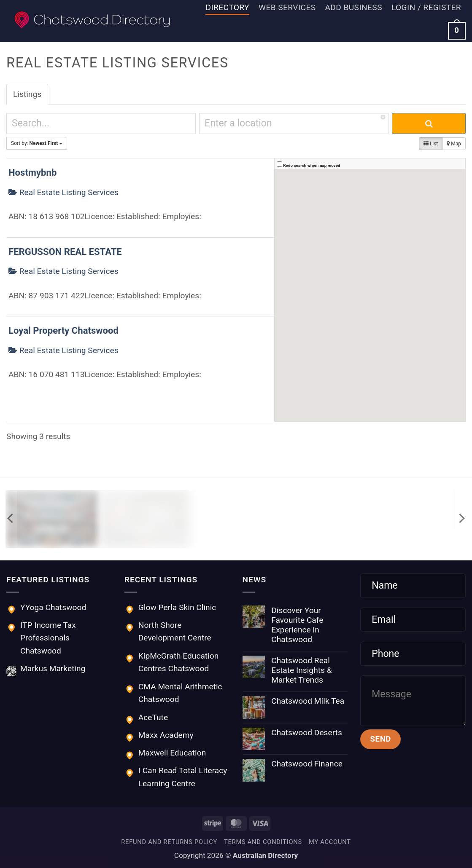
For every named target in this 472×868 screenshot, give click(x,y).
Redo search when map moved (312, 165)
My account (330, 842)
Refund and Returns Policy (169, 842)
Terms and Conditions (263, 842)
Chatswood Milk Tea (308, 701)
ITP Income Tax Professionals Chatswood (48, 638)
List (431, 144)
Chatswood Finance (307, 764)
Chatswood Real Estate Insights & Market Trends (301, 670)
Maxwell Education (172, 753)
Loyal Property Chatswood (63, 331)
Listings (27, 94)
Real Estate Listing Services (63, 192)
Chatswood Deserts (307, 733)
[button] (426, 8)
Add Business (353, 7)
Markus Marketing (53, 668)
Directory (228, 7)
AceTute (153, 717)
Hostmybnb (32, 173)
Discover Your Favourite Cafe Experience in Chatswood (297, 625)
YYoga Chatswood (53, 607)
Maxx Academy (166, 735)
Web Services (287, 7)
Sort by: (37, 143)
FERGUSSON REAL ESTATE (65, 252)
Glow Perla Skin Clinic (177, 607)
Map (454, 144)
